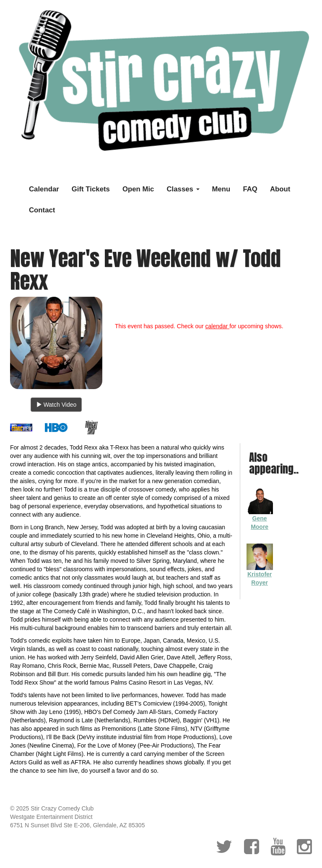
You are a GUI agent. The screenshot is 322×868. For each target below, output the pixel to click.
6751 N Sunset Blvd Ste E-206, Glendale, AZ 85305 (77, 825)
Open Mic (138, 189)
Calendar (44, 189)
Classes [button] (183, 189)
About (280, 189)
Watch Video (56, 405)
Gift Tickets (91, 189)
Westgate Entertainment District (51, 817)
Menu (221, 189)
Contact (42, 210)
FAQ (250, 189)
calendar (218, 326)
